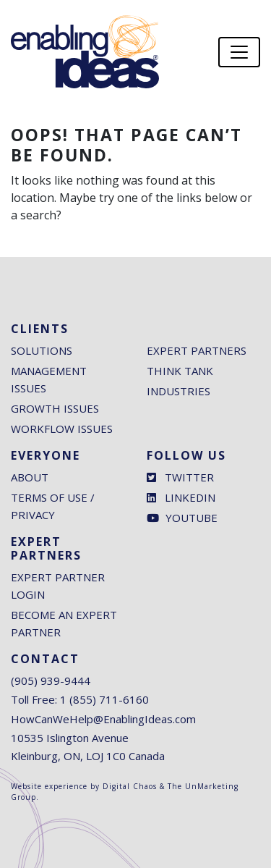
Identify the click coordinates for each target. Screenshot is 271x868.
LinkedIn (181, 497)
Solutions (42, 350)
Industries (178, 391)
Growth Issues (55, 408)
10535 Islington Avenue (70, 738)
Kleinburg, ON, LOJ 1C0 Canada (88, 756)
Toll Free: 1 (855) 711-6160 (80, 699)
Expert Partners (197, 350)
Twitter (180, 477)
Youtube (182, 518)
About (30, 477)
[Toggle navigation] (239, 52)
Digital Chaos (130, 786)
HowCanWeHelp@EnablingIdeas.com (103, 719)
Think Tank (180, 371)
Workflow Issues (62, 429)
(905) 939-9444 (51, 681)
